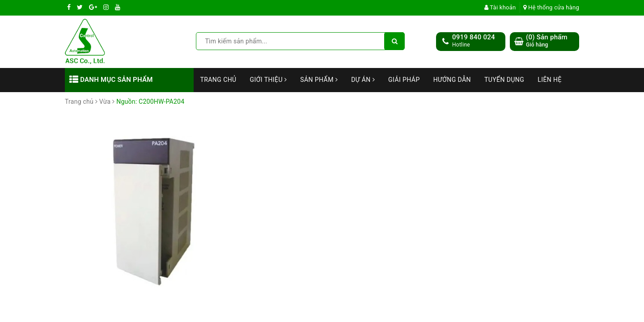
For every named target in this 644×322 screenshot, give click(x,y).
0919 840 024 (474, 37)
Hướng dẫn (452, 80)
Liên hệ (550, 80)
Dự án (363, 80)
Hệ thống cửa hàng (551, 7)
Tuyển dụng (504, 80)
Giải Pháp (404, 80)
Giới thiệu (269, 80)
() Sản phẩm (547, 41)
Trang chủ (218, 80)
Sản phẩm (319, 80)
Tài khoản (500, 7)
